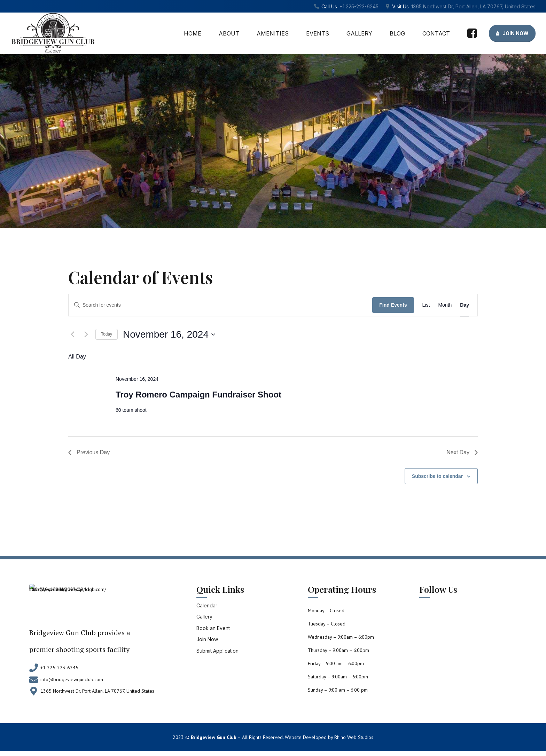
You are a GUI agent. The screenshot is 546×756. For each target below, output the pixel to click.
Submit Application (217, 651)
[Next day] (86, 334)
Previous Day (89, 452)
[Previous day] (72, 334)
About (229, 33)
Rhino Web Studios (354, 737)
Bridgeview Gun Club (214, 737)
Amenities (273, 33)
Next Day (462, 452)
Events (318, 33)
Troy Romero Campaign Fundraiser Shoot (198, 395)
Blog (397, 33)
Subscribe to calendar (437, 476)
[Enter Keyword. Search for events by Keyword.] (220, 305)
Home (193, 33)
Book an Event (213, 628)
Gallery (359, 33)
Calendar (207, 605)
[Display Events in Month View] (445, 305)
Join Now (207, 639)
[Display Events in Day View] (465, 305)
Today (107, 334)
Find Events (393, 305)
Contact (436, 33)
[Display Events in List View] (426, 305)
